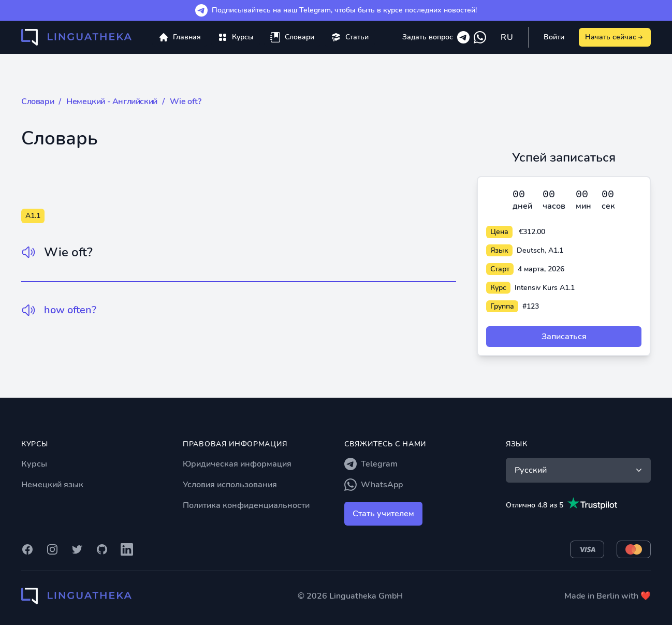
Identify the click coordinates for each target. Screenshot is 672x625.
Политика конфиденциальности (246, 505)
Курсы (34, 464)
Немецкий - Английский (112, 101)
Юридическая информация (237, 464)
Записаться (564, 337)
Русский (579, 470)
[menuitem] (236, 37)
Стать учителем (383, 514)
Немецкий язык (52, 485)
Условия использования (230, 485)
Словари (38, 101)
